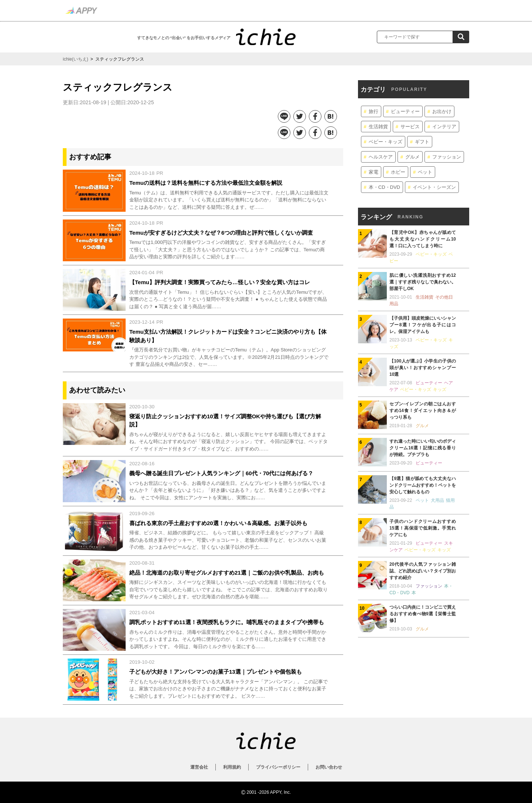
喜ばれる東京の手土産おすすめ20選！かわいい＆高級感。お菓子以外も (218, 523)
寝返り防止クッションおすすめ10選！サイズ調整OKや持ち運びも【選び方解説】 (225, 421)
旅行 (374, 111)
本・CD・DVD (384, 187)
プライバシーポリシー (278, 767)
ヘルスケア (381, 157)
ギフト (422, 142)
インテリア (444, 127)
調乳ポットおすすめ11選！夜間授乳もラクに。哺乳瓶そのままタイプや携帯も (227, 622)
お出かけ (442, 111)
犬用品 (437, 500)
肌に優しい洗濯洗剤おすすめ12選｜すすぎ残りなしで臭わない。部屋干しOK (423, 282)
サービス (410, 127)
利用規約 (232, 767)
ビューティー (405, 111)
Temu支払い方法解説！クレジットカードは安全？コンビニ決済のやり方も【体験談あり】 (228, 336)
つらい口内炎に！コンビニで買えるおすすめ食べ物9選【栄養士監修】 (423, 614)
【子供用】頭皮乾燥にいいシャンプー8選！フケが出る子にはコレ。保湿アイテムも (423, 325)
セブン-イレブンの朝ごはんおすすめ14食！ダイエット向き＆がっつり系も (423, 411)
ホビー (398, 172)
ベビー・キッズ (386, 142)
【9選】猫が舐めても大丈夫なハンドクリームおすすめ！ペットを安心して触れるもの (423, 485)
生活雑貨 (378, 127)
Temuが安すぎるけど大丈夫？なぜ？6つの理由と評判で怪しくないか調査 (221, 233)
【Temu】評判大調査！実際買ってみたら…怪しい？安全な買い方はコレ (220, 282)
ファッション (447, 157)
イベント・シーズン (434, 187)
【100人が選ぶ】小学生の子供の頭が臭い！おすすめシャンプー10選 (423, 368)
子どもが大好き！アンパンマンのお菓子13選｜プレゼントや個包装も (216, 672)
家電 (374, 172)
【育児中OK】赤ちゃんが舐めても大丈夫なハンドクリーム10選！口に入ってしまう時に (423, 239)
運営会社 (199, 767)
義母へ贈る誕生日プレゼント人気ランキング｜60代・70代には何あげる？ (221, 473)
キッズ (440, 389)
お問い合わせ (329, 767)
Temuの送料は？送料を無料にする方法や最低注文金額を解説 (206, 183)
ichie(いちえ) (76, 59)
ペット (425, 172)
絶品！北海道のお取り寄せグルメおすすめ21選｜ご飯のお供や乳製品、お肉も (227, 573)
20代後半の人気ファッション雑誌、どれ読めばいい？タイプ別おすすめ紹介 (423, 571)
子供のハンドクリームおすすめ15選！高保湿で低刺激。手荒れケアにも (423, 528)
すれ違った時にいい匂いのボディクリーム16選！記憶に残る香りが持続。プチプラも (423, 448)
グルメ (412, 157)
